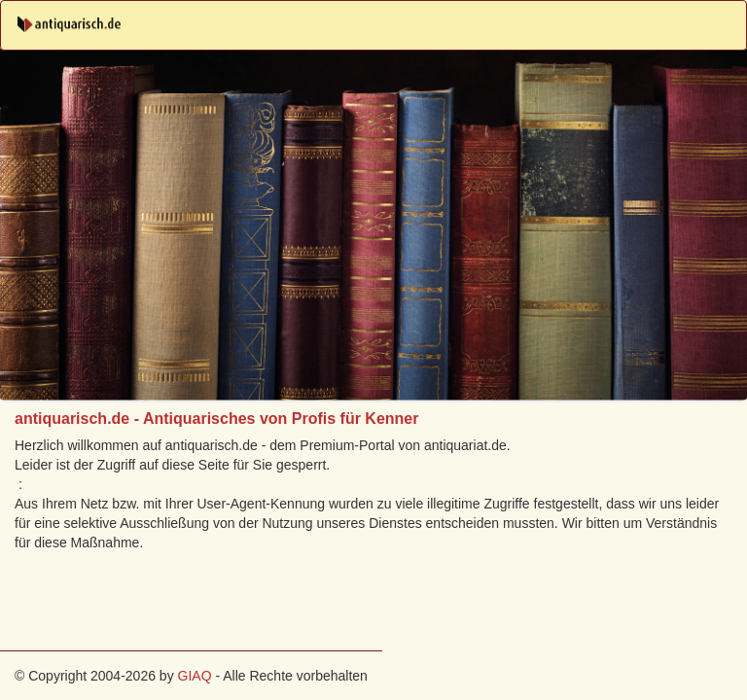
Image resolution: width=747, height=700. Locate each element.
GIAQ (195, 676)
